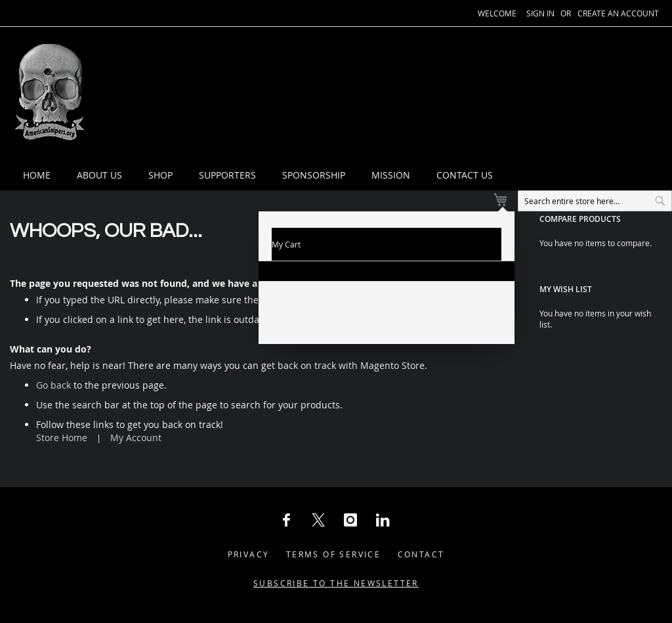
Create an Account (618, 13)
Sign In (540, 13)
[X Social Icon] (318, 488)
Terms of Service (333, 523)
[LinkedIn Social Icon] (383, 488)
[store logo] (49, 94)
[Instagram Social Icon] (350, 488)
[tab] (363, 94)
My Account (136, 406)
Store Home (62, 406)
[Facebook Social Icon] (286, 488)
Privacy (249, 523)
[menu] (363, 94)
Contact (421, 523)
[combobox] (547, 156)
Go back (53, 354)
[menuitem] (142, 94)
